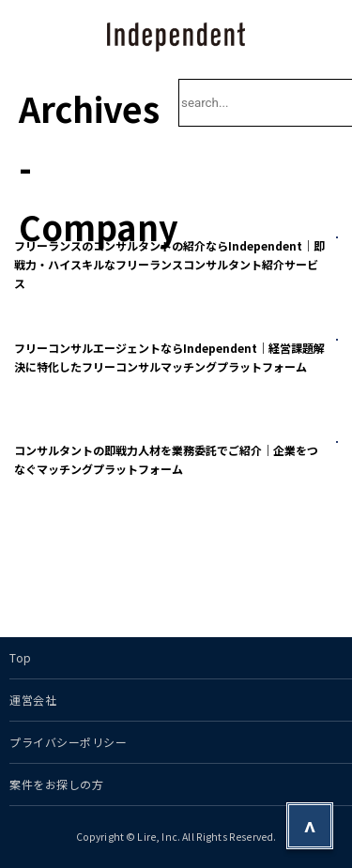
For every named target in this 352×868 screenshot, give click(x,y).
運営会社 (33, 700)
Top (21, 657)
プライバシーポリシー (69, 742)
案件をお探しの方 (56, 784)
